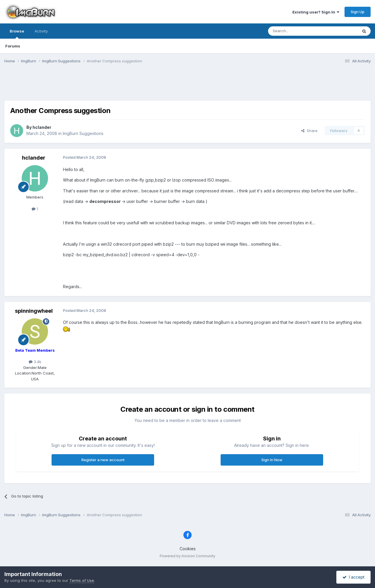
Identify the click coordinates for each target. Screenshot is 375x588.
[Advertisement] (187, 86)
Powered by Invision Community (187, 556)
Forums (13, 46)
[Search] (298, 31)
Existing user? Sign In (316, 12)
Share (309, 131)
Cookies (188, 549)
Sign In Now (272, 460)
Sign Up (358, 12)
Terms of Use (82, 580)
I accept (353, 577)
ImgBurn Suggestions (83, 133)
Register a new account (103, 460)
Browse (17, 34)
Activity (41, 31)
